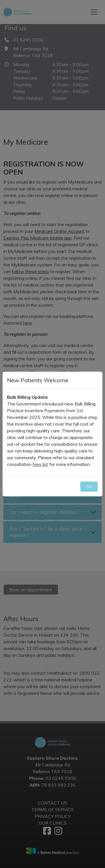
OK (89, 487)
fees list (40, 464)
